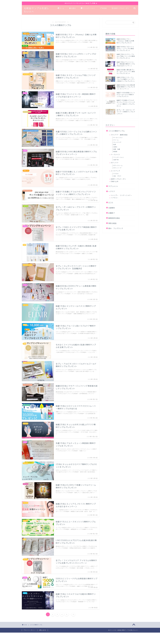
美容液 (103, 8)
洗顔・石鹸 (117, 149)
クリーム (116, 140)
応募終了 (112, 213)
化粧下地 (116, 160)
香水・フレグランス (116, 228)
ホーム (61, 8)
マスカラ (116, 174)
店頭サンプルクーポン (120, 8)
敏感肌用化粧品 (114, 218)
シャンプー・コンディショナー (121, 195)
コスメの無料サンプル (117, 131)
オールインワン (118, 138)
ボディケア (115, 163)
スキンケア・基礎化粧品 (119, 135)
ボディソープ (117, 168)
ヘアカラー (115, 198)
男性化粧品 (112, 223)
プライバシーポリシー (30, 630)
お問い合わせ (43, 630)
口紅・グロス (117, 176)
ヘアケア (112, 192)
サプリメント (113, 186)
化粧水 (72, 8)
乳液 (115, 145)
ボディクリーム (118, 166)
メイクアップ (115, 171)
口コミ (111, 203)
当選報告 (112, 208)
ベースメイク (115, 155)
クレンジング (117, 142)
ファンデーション (88, 8)
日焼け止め (115, 181)
